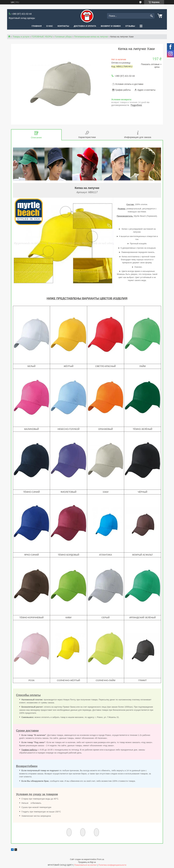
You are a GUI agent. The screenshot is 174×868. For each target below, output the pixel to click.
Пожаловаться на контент (86, 865)
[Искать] (152, 16)
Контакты (63, 26)
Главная (37, 26)
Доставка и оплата (85, 26)
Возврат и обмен (111, 26)
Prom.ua (100, 859)
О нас (50, 26)
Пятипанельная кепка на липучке (91, 37)
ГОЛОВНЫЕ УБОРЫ (42, 37)
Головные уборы (63, 37)
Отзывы (130, 26)
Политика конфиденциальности (112, 865)
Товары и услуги (21, 37)
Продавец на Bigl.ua (87, 862)
